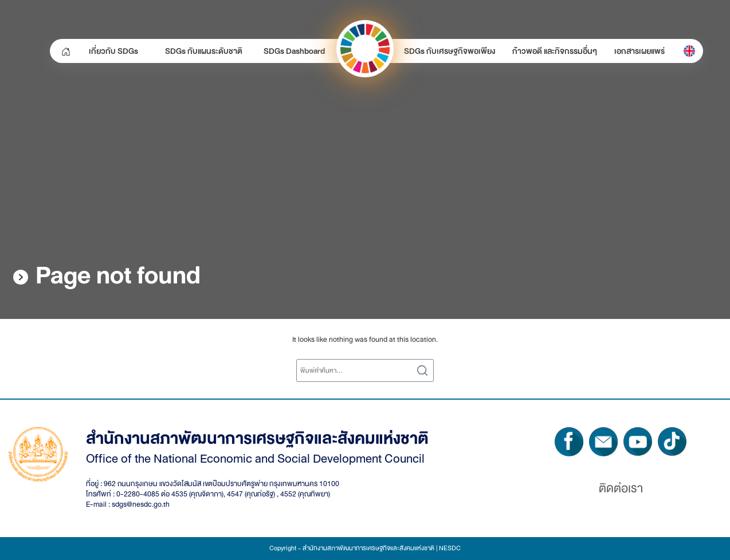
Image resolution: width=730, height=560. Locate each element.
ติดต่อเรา (621, 488)
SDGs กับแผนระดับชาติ (204, 51)
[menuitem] (689, 51)
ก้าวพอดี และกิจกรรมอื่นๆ (555, 51)
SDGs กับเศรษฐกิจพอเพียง (450, 51)
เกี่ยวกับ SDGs (113, 51)
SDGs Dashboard (294, 51)
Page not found (118, 275)
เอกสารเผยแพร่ (639, 51)
